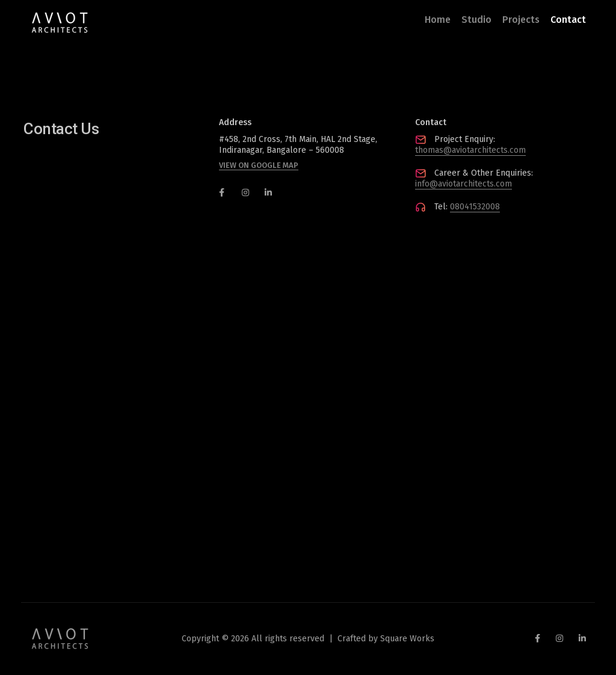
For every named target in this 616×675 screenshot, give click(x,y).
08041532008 (475, 207)
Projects (521, 20)
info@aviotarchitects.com (464, 184)
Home (438, 20)
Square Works (407, 639)
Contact (568, 20)
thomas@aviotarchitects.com (470, 150)
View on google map (259, 165)
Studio (476, 20)
